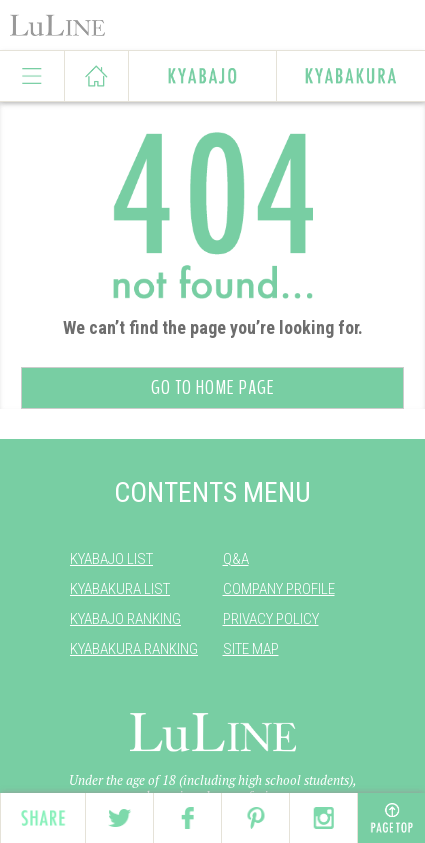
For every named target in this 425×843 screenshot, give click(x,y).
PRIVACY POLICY (271, 619)
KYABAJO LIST (111, 559)
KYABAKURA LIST (120, 589)
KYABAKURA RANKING (134, 649)
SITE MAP (251, 649)
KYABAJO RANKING (125, 619)
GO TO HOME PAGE (213, 387)
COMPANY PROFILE (279, 589)
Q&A (236, 559)
